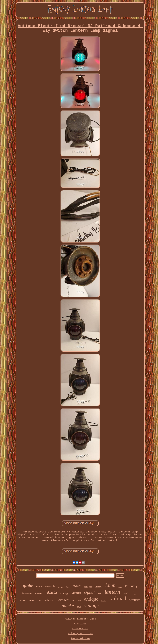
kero (68, 587)
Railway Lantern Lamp (80, 619)
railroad (118, 599)
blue (79, 607)
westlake (135, 600)
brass (31, 600)
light (135, 593)
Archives (80, 624)
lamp (110, 585)
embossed (50, 600)
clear (23, 601)
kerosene (27, 593)
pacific (61, 587)
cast (39, 600)
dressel (99, 587)
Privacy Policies (80, 634)
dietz (52, 593)
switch (50, 586)
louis (126, 593)
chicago (65, 593)
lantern (112, 592)
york (79, 601)
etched (63, 600)
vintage (91, 605)
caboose (88, 587)
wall (100, 594)
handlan (104, 601)
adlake (68, 606)
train (77, 586)
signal (89, 592)
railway (131, 586)
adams (77, 593)
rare (39, 586)
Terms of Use (80, 639)
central (39, 594)
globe (28, 586)
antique (91, 599)
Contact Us (80, 629)
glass (120, 587)
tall (73, 600)
